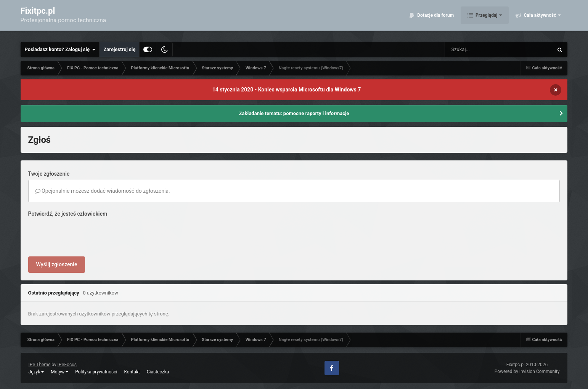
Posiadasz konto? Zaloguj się (60, 50)
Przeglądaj (486, 19)
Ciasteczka (158, 372)
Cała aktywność (540, 19)
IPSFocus (67, 365)
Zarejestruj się (119, 49)
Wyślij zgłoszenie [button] (57, 264)
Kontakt (132, 372)
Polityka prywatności (96, 372)
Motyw (59, 372)
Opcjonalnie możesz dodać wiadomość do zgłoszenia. (103, 191)
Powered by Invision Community (527, 371)
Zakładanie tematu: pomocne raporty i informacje (294, 113)
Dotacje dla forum (435, 19)
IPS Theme (40, 365)
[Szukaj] (482, 50)
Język (36, 372)
